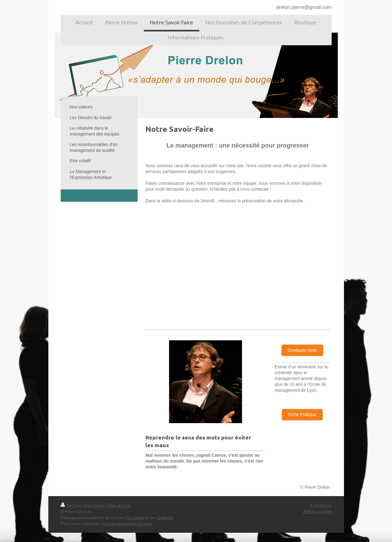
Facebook (135, 517)
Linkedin (165, 517)
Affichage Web (317, 511)
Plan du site (119, 505)
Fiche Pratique (302, 415)
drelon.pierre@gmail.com (304, 7)
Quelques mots (302, 350)
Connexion (321, 505)
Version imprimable (83, 505)
